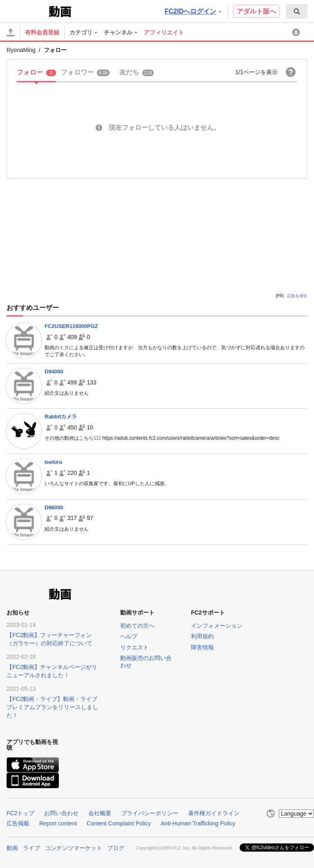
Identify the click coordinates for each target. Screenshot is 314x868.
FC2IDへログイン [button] (193, 11)
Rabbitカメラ (61, 417)
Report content (58, 823)
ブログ (116, 848)
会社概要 (100, 813)
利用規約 (202, 636)
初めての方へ (137, 626)
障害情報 (202, 647)
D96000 (54, 507)
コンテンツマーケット (74, 848)
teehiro (53, 462)
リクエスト (135, 647)
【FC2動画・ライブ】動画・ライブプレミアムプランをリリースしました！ (52, 707)
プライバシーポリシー (150, 813)
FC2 (27, 11)
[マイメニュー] (297, 32)
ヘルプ (129, 636)
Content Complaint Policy (119, 823)
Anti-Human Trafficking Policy (198, 823)
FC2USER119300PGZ (71, 326)
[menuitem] (297, 11)
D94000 (54, 372)
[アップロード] (11, 32)
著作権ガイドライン (214, 813)
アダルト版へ (256, 11)
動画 (12, 848)
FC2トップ (20, 813)
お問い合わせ (61, 813)
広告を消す (297, 296)
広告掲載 (18, 823)
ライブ (31, 848)
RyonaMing (21, 50)
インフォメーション (217, 626)
